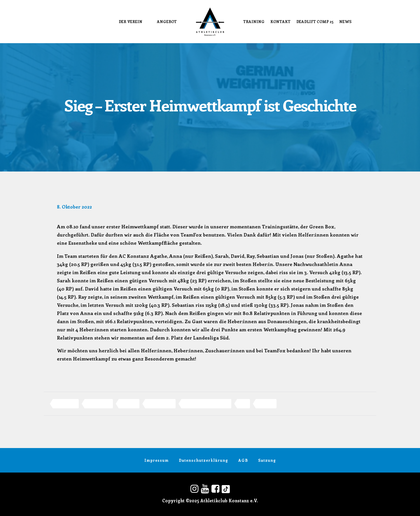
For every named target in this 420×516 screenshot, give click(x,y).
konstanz (129, 404)
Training (254, 21)
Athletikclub (66, 404)
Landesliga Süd (160, 404)
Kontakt (280, 21)
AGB (243, 460)
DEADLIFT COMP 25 (315, 21)
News (345, 21)
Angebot (167, 21)
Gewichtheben (99, 404)
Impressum (156, 460)
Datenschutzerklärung (203, 460)
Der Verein (131, 21)
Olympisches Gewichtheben (206, 404)
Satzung (267, 460)
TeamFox (266, 404)
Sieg (244, 404)
